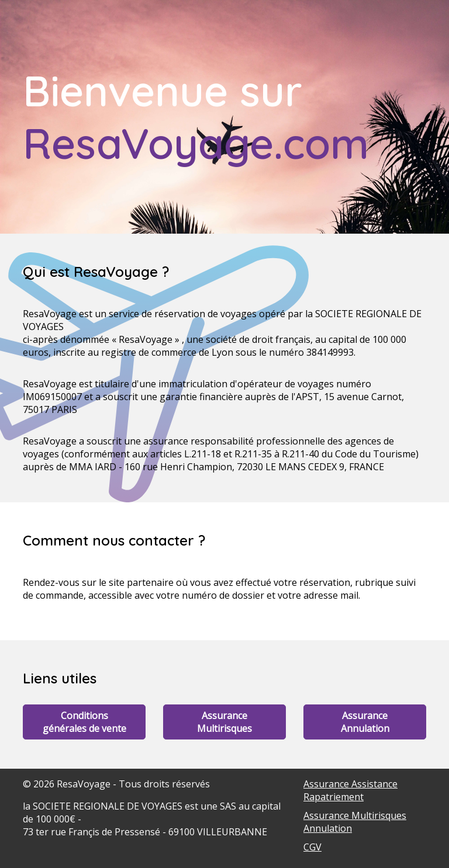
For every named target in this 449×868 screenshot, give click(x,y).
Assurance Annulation (365, 722)
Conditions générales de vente (84, 722)
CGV (312, 847)
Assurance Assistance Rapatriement (350, 790)
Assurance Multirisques (224, 722)
